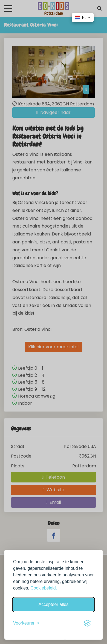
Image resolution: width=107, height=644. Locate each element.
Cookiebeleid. (44, 588)
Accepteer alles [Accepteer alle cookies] (53, 604)
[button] (83, 18)
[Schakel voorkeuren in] (26, 623)
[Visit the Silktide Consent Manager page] (87, 623)
